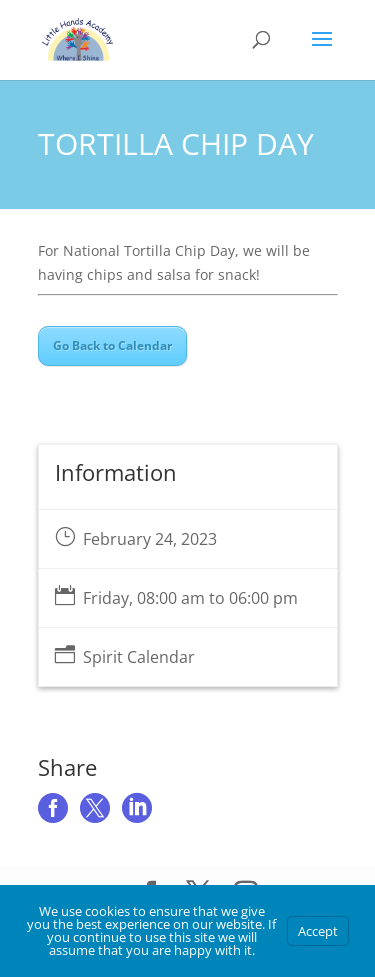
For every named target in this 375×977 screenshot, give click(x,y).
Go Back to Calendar (112, 345)
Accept (318, 931)
